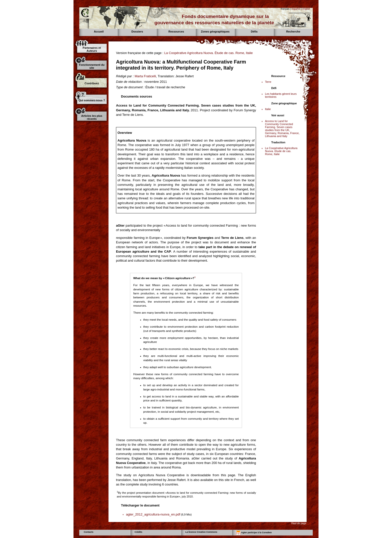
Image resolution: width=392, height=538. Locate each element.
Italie (268, 109)
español (296, 9)
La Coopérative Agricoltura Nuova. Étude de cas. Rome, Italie (208, 53)
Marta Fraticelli (145, 76)
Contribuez (92, 83)
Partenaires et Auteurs (92, 49)
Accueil (99, 32)
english (306, 9)
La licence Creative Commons (201, 532)
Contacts (89, 532)
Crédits (138, 532)
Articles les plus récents (92, 117)
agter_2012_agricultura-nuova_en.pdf (153, 514)
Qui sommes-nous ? (92, 100)
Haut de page (299, 523)
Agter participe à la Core (254, 533)
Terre (268, 82)
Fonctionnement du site (92, 66)
